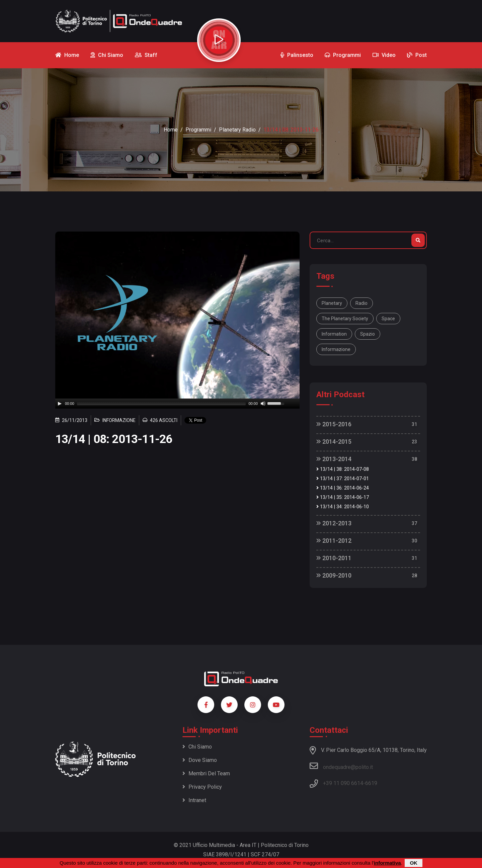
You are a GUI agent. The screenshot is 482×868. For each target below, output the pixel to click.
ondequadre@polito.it (341, 766)
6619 (371, 783)
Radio (361, 303)
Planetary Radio (237, 130)
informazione (336, 349)
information (334, 334)
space (388, 319)
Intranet (194, 800)
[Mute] (263, 404)
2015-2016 (334, 424)
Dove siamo (200, 760)
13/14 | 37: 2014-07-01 (343, 479)
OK (414, 863)
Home (171, 130)
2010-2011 (334, 558)
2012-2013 (334, 523)
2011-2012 (334, 541)
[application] (177, 404)
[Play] (60, 404)
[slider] (162, 404)
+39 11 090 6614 (343, 783)
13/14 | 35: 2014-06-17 (343, 497)
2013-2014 (334, 459)
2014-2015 (334, 442)
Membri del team (206, 773)
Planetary (332, 303)
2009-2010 (334, 575)
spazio (368, 334)
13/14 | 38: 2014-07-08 (343, 469)
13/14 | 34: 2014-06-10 (343, 507)
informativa (387, 863)
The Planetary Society (345, 319)
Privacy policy (202, 787)
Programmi (198, 130)
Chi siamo (197, 747)
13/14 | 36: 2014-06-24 (343, 488)
